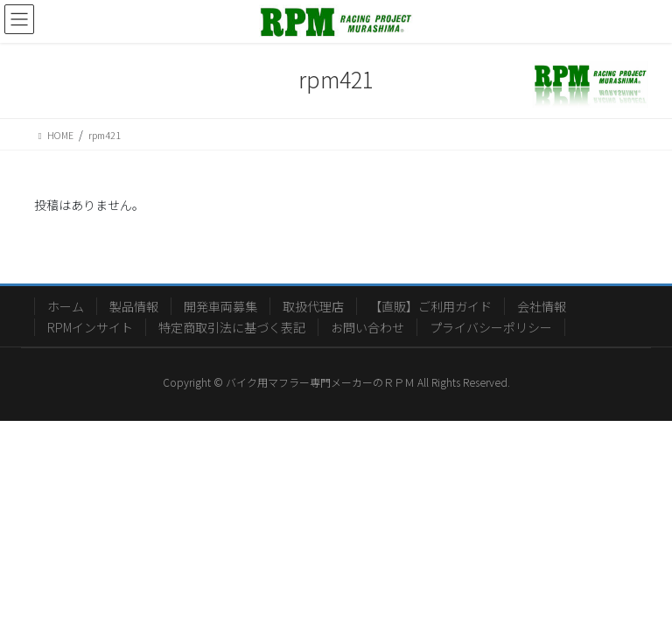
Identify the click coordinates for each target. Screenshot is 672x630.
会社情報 (542, 306)
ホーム (66, 306)
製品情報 (134, 306)
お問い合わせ (367, 327)
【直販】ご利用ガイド (430, 306)
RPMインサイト (90, 327)
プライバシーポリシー (491, 327)
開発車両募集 (220, 306)
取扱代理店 (313, 306)
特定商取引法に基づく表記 (232, 327)
